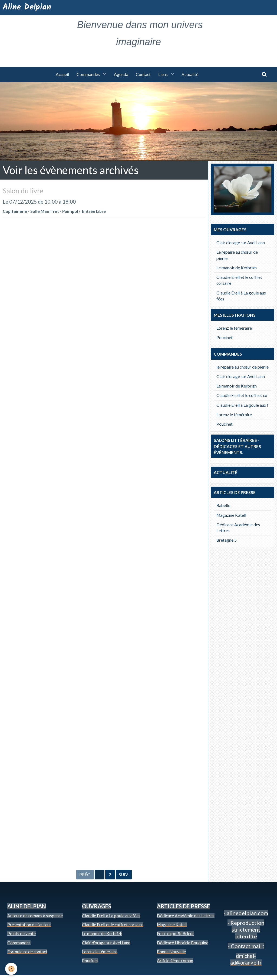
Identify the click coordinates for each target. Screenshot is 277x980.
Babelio (223, 506)
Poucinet (225, 338)
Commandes (88, 75)
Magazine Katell (231, 515)
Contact (144, 75)
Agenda (121, 75)
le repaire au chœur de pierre (243, 367)
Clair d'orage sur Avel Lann (241, 243)
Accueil (61, 75)
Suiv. (124, 879)
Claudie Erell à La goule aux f (243, 405)
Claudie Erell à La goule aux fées (241, 296)
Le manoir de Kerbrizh (237, 268)
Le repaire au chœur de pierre (237, 255)
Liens (164, 75)
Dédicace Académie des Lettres (238, 528)
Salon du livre (24, 191)
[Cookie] (11, 969)
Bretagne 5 (227, 540)
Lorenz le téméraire (234, 328)
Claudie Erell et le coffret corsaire (239, 280)
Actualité (191, 75)
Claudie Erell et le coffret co (242, 396)
